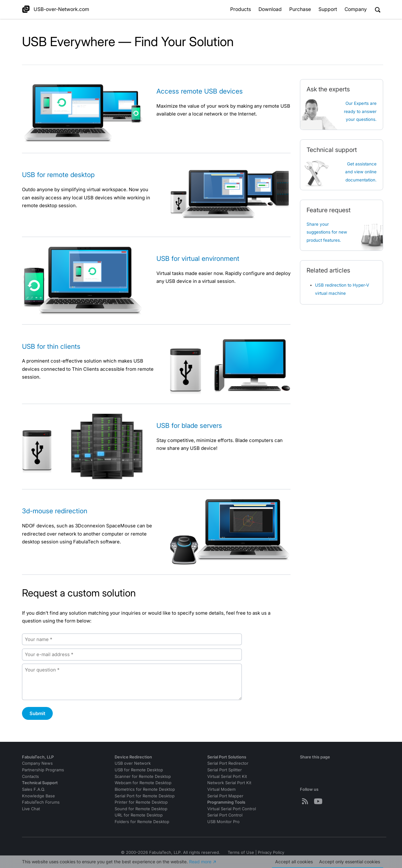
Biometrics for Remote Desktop (145, 789)
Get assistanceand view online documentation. (361, 172)
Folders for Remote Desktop (142, 822)
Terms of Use (241, 852)
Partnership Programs (43, 770)
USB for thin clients (51, 346)
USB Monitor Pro (223, 822)
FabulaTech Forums (41, 802)
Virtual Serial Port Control (232, 809)
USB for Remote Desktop (139, 770)
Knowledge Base (38, 796)
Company (356, 9)
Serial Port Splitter (225, 770)
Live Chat (31, 809)
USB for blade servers (189, 426)
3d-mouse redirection (55, 511)
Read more (200, 862)
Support (328, 9)
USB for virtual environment (198, 259)
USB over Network (133, 763)
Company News (37, 763)
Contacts (30, 776)
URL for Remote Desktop (139, 815)
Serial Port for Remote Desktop (145, 796)
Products (241, 9)
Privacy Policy (271, 852)
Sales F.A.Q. (34, 789)
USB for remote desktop (58, 175)
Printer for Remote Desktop (141, 802)
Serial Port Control (225, 815)
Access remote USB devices (200, 91)
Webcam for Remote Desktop (143, 783)
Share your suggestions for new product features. (327, 232)
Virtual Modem (221, 789)
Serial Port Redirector (228, 763)
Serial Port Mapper (225, 796)
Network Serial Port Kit (229, 783)
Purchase (300, 9)
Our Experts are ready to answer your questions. (360, 111)
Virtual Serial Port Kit (227, 776)
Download (270, 9)
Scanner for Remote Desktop (143, 776)
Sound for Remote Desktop (141, 809)
